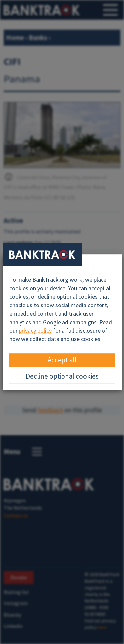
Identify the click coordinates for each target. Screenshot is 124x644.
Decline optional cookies (62, 376)
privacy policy (35, 330)
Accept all (62, 360)
